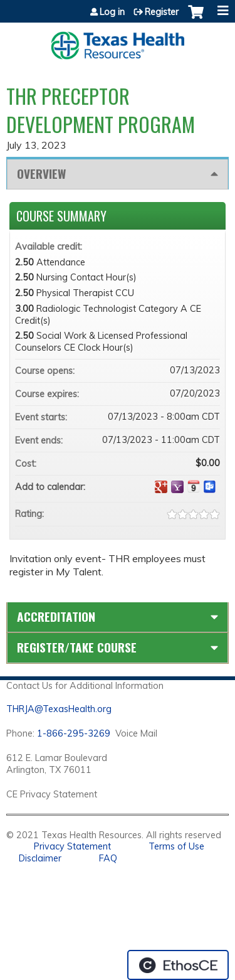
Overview (41, 173)
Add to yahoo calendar (177, 487)
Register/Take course (77, 647)
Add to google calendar (161, 487)
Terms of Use (176, 846)
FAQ (108, 858)
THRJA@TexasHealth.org (59, 709)
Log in (112, 12)
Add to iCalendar (194, 486)
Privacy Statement (72, 846)
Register (162, 12)
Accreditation (56, 616)
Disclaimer (40, 858)
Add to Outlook (210, 487)
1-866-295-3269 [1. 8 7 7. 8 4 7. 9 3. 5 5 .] (74, 733)
